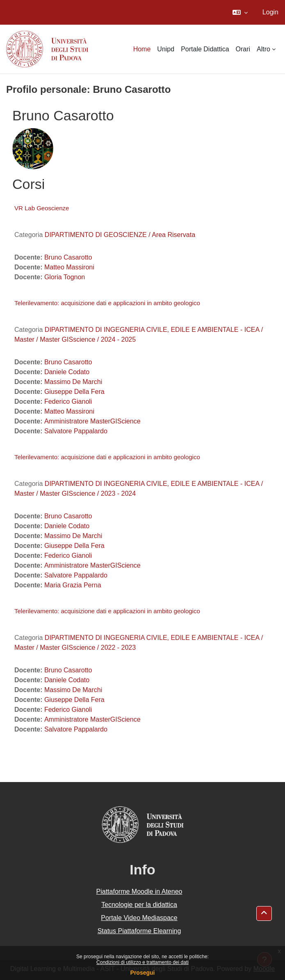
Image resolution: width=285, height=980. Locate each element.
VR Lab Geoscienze (42, 208)
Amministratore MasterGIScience (92, 421)
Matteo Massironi (69, 267)
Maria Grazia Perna (73, 585)
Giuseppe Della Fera (74, 392)
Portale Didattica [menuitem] (205, 49)
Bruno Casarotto (68, 257)
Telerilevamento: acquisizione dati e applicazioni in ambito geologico (107, 303)
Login (270, 12)
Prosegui (143, 973)
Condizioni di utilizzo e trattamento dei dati (142, 962)
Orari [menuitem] (243, 49)
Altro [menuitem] (263, 49)
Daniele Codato (67, 372)
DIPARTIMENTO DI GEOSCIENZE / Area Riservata (120, 235)
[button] (240, 12)
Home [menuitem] (142, 49)
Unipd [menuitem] (166, 49)
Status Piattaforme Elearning (139, 931)
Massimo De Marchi (73, 382)
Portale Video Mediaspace (139, 918)
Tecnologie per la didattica (139, 905)
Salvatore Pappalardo (76, 431)
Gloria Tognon (65, 277)
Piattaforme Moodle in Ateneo (139, 891)
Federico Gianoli (68, 401)
